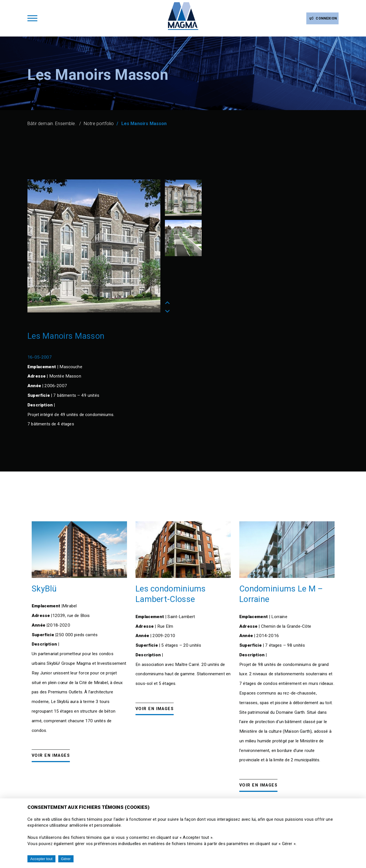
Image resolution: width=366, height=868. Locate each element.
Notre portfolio (99, 124)
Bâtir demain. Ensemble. (52, 124)
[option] (94, 246)
